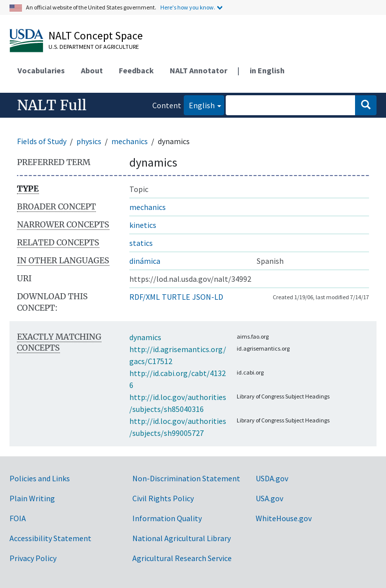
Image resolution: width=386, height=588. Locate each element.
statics (141, 243)
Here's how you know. (188, 7)
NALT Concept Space (96, 35)
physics (89, 141)
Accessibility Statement (50, 538)
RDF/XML (145, 297)
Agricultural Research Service (182, 558)
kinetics (143, 225)
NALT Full (52, 105)
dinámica (145, 261)
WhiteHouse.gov (284, 518)
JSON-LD (208, 297)
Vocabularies (41, 70)
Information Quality (167, 518)
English (199, 104)
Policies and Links (40, 478)
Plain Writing (32, 498)
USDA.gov (272, 478)
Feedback (136, 70)
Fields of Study (42, 141)
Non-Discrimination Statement (186, 478)
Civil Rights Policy (163, 498)
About (92, 70)
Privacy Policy (33, 558)
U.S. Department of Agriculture (94, 47)
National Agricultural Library (182, 538)
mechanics (130, 141)
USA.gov (269, 498)
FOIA (18, 518)
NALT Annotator (198, 70)
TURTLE (176, 297)
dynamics (145, 337)
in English (267, 70)
